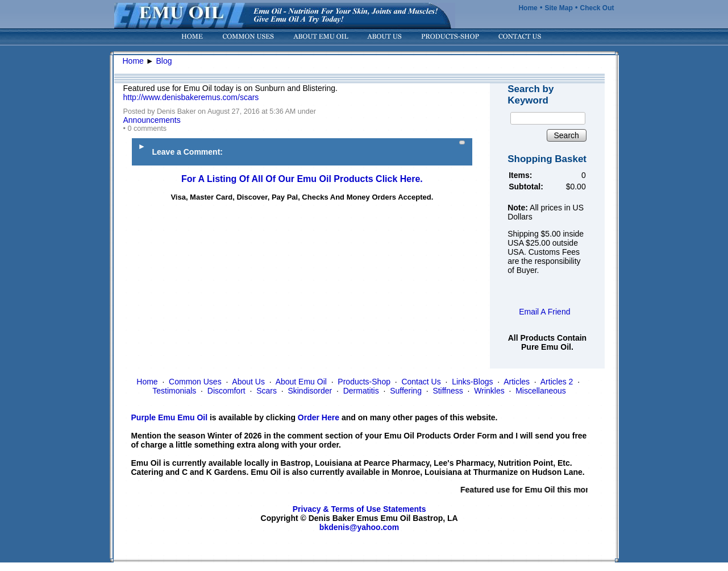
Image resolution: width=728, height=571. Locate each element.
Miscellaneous (541, 391)
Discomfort (226, 391)
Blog (164, 61)
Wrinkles (489, 391)
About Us (248, 382)
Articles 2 (557, 382)
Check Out (597, 8)
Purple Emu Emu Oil (170, 417)
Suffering (406, 391)
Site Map (558, 8)
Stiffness (448, 391)
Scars (267, 391)
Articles (517, 382)
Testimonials (174, 391)
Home (528, 8)
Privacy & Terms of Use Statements (359, 509)
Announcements (152, 120)
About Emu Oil (301, 382)
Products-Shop (364, 382)
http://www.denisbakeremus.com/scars (191, 97)
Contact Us (421, 382)
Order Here (319, 417)
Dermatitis (361, 391)
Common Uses (195, 382)
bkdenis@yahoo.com (359, 527)
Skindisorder (310, 391)
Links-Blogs (472, 382)
